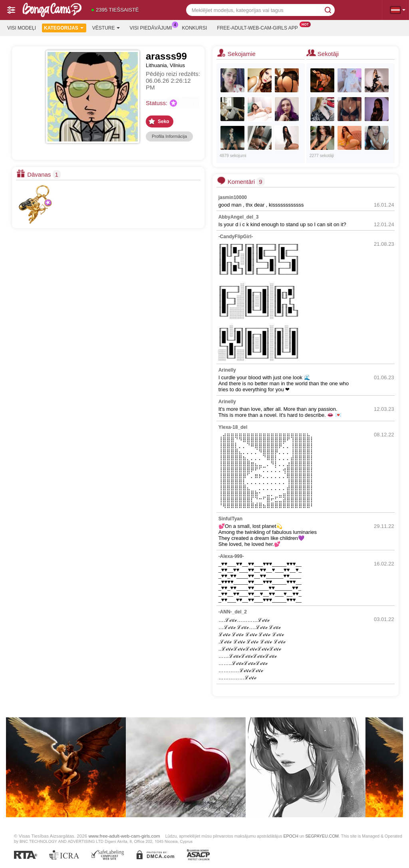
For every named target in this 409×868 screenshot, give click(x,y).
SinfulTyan (230, 519)
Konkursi (195, 28)
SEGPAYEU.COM (322, 836)
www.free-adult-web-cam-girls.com (124, 836)
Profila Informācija (169, 136)
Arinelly (227, 370)
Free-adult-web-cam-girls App (259, 27)
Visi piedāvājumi (153, 27)
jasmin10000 (233, 197)
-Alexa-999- (231, 556)
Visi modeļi (22, 28)
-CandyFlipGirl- (236, 237)
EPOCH (291, 836)
